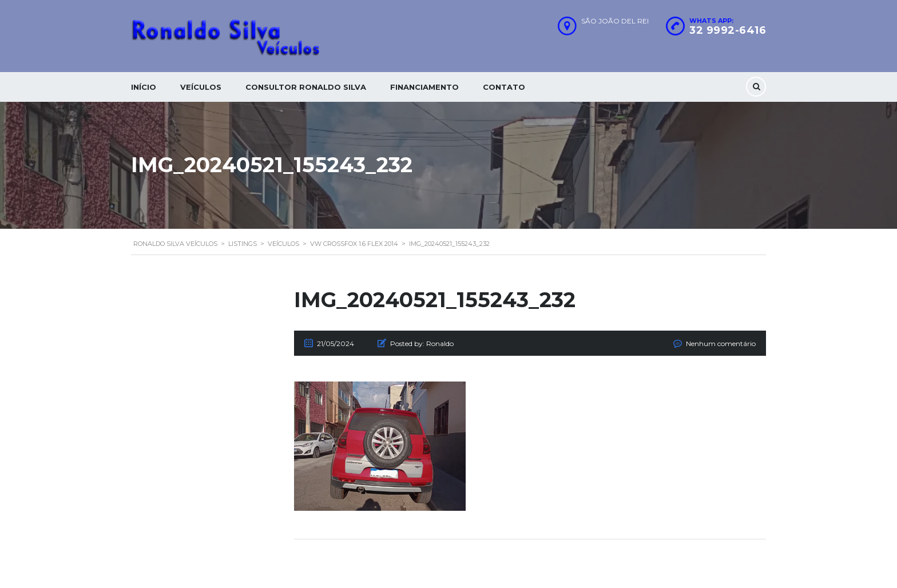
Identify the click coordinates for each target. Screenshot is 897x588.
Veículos (201, 87)
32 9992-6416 (728, 30)
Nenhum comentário (721, 343)
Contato (504, 87)
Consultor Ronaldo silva (306, 87)
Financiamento (424, 87)
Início (144, 87)
